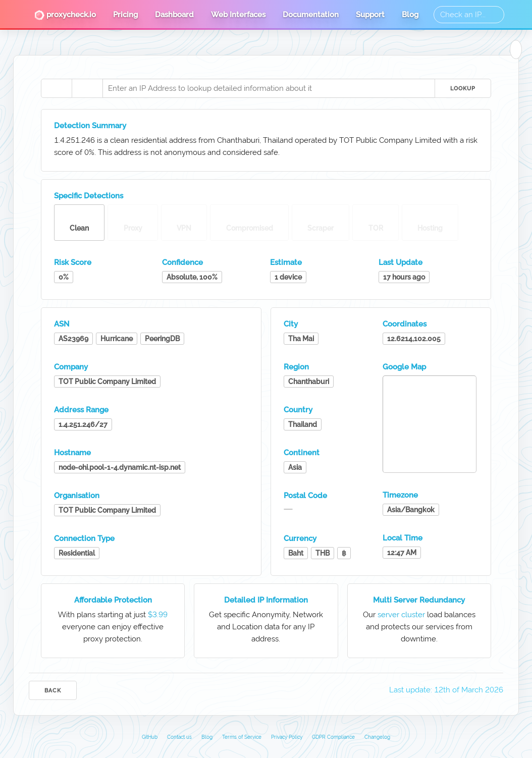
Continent (302, 453)
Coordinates (405, 324)
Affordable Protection (113, 600)
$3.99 (158, 615)
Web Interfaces (238, 15)
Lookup (463, 89)
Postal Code (305, 496)
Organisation (77, 496)
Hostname (72, 453)
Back (53, 691)
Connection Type (84, 538)
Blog (410, 15)
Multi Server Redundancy (419, 600)
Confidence (182, 262)
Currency (300, 538)
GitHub (150, 737)
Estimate (286, 262)
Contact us (179, 737)
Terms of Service (242, 737)
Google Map (404, 367)
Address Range (81, 410)
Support (370, 15)
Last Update (401, 262)
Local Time (403, 538)
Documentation (311, 15)
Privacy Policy (287, 737)
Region (296, 367)
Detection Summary (90, 126)
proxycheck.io (65, 15)
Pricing (125, 15)
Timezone (400, 495)
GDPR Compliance (333, 737)
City (291, 324)
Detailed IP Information (266, 600)
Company (71, 367)
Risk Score (73, 262)
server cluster (401, 615)
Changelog (377, 737)
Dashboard (174, 15)
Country (298, 410)
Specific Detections (89, 196)
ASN (62, 324)
